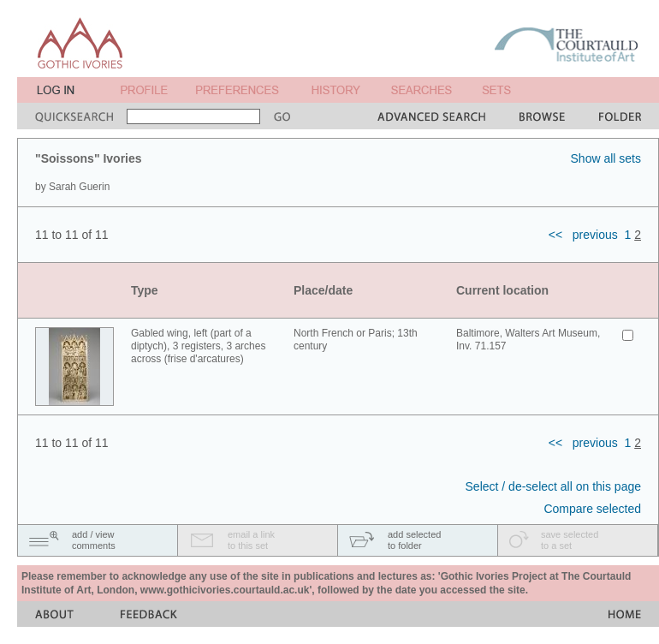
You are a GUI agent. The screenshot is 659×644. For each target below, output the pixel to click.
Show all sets (606, 158)
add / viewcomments (94, 540)
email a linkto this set (251, 540)
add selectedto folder (414, 540)
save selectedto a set (570, 540)
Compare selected (592, 509)
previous (595, 235)
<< (555, 235)
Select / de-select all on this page (553, 486)
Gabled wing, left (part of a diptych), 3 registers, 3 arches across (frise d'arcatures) (198, 346)
